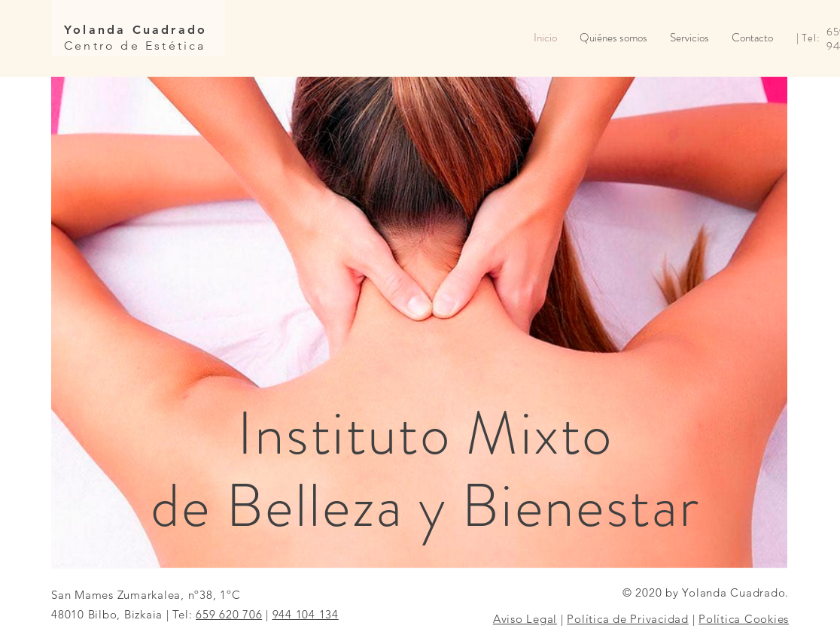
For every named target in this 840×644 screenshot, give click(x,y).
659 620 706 (229, 614)
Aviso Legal (525, 619)
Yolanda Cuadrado (135, 30)
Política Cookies (744, 619)
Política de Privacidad (628, 619)
